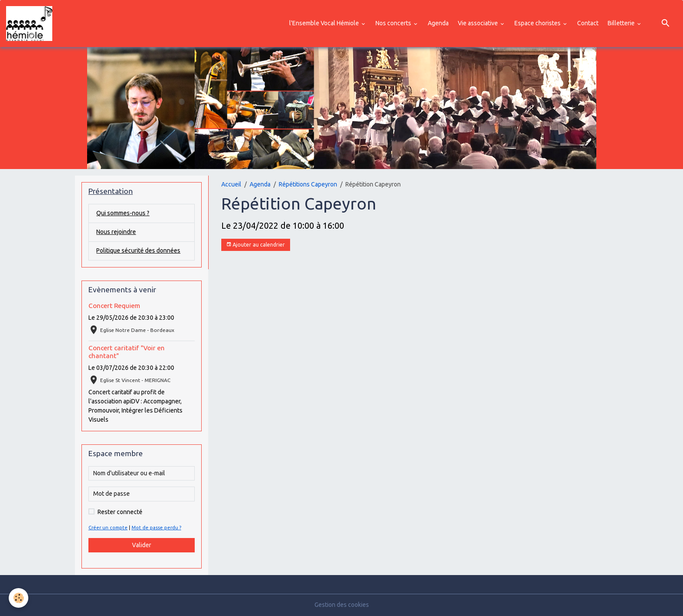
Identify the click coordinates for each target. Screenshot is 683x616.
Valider (142, 545)
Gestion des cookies (342, 605)
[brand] (31, 24)
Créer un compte (108, 528)
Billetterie (622, 23)
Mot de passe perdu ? (156, 528)
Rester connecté (120, 512)
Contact (588, 23)
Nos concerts (394, 23)
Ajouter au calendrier (255, 245)
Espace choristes (538, 23)
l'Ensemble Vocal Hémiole (325, 23)
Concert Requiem (114, 306)
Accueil (231, 184)
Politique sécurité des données (138, 250)
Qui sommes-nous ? (123, 213)
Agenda (438, 23)
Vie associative (478, 23)
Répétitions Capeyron (308, 184)
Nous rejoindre (116, 232)
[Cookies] (19, 598)
